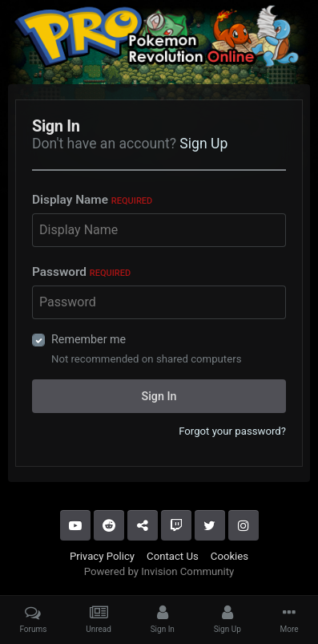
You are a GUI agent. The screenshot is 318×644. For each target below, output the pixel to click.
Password (81, 272)
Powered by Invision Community (159, 571)
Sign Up (203, 144)
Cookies (229, 556)
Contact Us (173, 556)
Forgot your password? (232, 431)
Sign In (159, 396)
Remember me (89, 339)
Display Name (92, 200)
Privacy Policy (102, 556)
